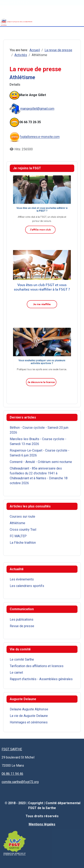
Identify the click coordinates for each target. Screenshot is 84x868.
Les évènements (22, 579)
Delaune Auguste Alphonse (29, 709)
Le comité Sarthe (22, 659)
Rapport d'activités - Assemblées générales (41, 679)
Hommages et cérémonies (29, 722)
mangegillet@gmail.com (37, 109)
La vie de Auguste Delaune (29, 716)
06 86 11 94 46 (12, 774)
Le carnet (16, 673)
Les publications (22, 619)
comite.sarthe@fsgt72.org (20, 782)
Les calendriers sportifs (27, 586)
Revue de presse (22, 626)
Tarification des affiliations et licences (37, 666)
